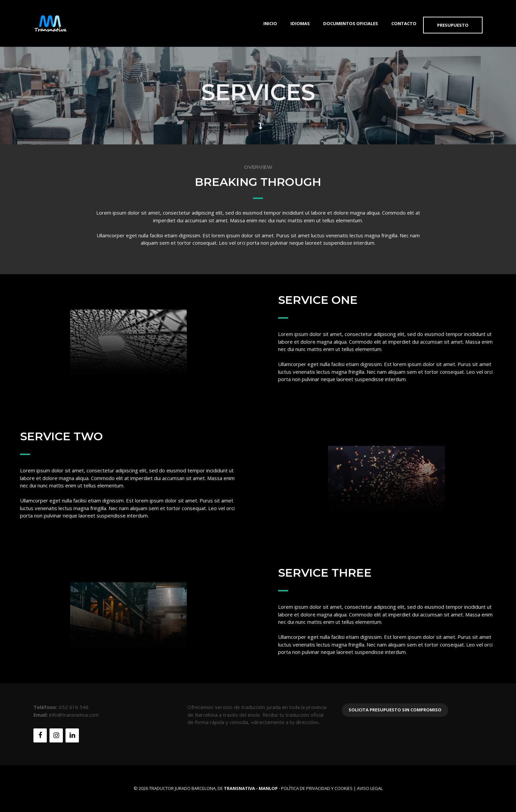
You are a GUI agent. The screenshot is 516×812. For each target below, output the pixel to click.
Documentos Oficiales (351, 23)
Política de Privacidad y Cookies (317, 788)
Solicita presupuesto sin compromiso (395, 710)
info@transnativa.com (74, 715)
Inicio (270, 23)
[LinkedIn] (72, 735)
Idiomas (300, 23)
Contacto (404, 23)
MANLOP (268, 788)
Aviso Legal (370, 788)
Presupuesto (453, 25)
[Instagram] (56, 735)
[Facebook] (40, 735)
